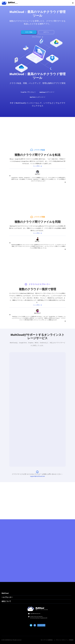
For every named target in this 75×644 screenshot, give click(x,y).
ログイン (46, 32)
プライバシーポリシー (61, 640)
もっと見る (36, 166)
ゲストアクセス (36, 37)
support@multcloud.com (37, 476)
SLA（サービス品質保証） (47, 640)
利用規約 (71, 640)
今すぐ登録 (29, 32)
